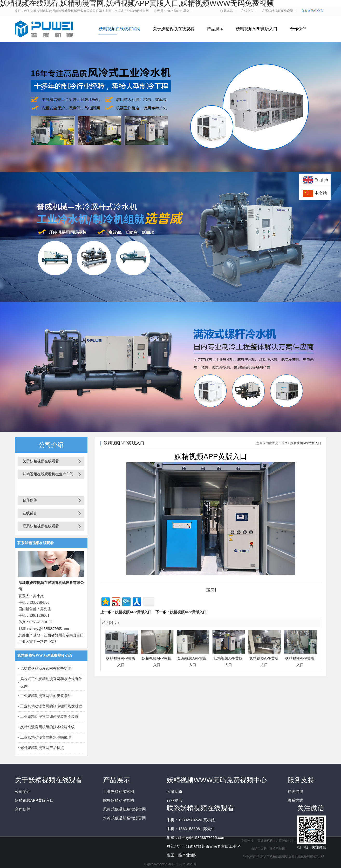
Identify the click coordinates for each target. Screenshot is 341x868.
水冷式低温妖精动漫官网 (124, 818)
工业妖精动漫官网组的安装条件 (46, 696)
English (321, 180)
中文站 (321, 193)
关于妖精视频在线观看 (174, 29)
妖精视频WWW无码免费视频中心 (217, 780)
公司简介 (23, 791)
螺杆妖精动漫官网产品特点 (42, 748)
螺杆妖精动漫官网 (119, 800)
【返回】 (211, 590)
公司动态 (174, 791)
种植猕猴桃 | (278, 849)
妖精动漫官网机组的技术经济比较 (47, 727)
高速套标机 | (267, 841)
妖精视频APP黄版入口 (257, 29)
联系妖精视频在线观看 (41, 526)
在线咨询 (295, 791)
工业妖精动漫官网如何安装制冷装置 (49, 717)
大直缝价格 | (285, 841)
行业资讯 (174, 800)
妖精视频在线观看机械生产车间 (48, 474)
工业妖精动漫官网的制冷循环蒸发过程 (51, 706)
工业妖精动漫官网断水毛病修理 (46, 737)
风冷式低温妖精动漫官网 (124, 809)
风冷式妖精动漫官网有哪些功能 (46, 669)
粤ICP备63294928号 (182, 864)
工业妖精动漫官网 (119, 791)
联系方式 (295, 800)
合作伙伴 (298, 29)
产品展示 (215, 29)
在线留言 (30, 513)
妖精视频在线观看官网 (120, 29)
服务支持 (301, 780)
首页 (284, 443)
